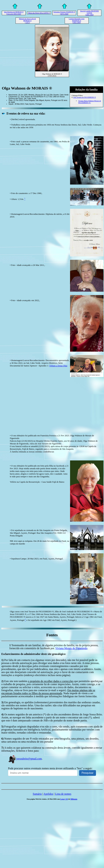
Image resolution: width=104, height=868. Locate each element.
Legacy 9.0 (64, 799)
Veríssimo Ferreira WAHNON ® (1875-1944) (64, 13)
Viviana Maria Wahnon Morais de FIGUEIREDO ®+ (90, 102)
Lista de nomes (63, 794)
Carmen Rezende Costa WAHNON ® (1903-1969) (77, 21)
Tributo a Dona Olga (58, 366)
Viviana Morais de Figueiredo (71, 648)
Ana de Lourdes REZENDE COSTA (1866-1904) (89, 13)
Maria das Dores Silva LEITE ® (39, 13)
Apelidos (48, 794)
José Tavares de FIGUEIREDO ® (85, 97)
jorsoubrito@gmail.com (25, 759)
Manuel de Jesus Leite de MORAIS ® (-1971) (27, 21)
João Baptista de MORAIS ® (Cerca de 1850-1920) (14, 13)
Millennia (74, 799)
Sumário (37, 794)
